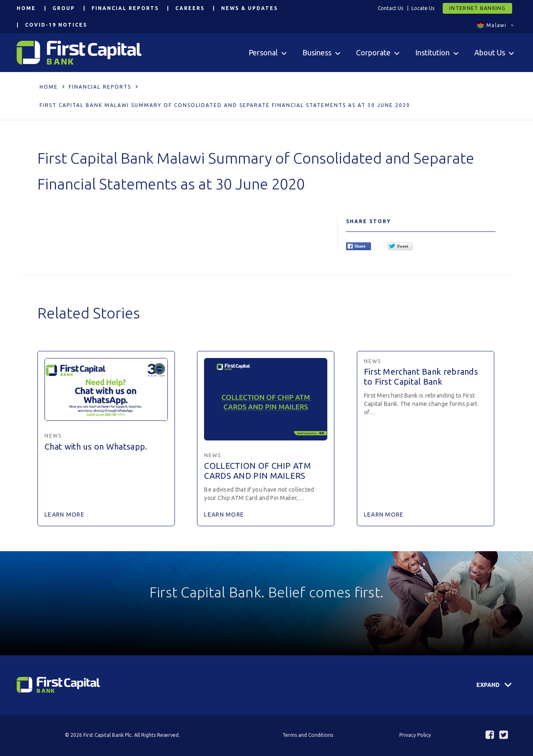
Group (64, 8)
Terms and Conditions (308, 735)
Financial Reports (125, 8)
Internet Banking (477, 8)
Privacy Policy (415, 735)
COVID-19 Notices (56, 25)
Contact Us (390, 8)
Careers (190, 8)
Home (26, 8)
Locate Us (423, 8)
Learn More (65, 515)
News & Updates (249, 8)
